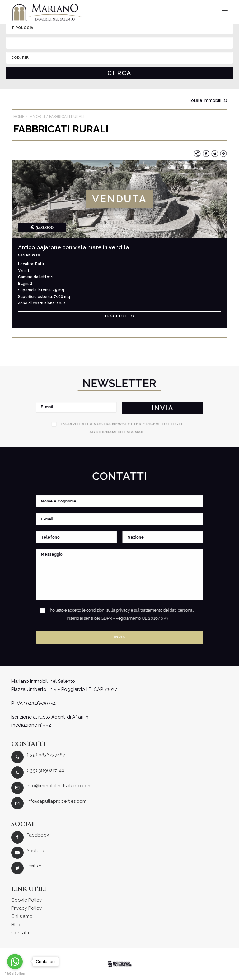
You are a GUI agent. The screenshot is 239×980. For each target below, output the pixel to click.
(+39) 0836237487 (46, 755)
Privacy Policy (26, 908)
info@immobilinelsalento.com (59, 786)
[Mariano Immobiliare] (47, 12)
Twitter (34, 866)
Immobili (37, 117)
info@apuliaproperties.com (57, 801)
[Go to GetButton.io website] (15, 974)
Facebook (38, 835)
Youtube (36, 851)
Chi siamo (22, 916)
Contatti (20, 933)
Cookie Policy (26, 900)
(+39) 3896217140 (46, 770)
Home (19, 117)
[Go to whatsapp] (15, 962)
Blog (16, 925)
